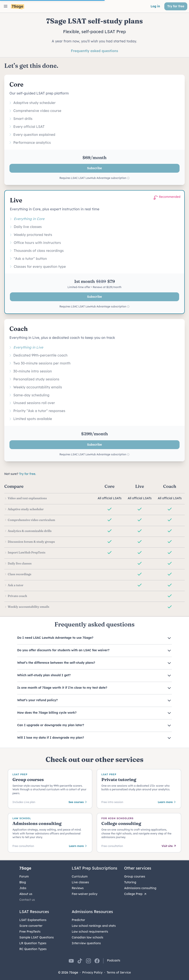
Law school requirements (90, 932)
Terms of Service (119, 972)
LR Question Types (33, 943)
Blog (23, 882)
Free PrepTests (30, 932)
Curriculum (80, 876)
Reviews (78, 888)
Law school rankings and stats (94, 926)
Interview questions (86, 943)
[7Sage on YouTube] (71, 961)
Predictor (78, 920)
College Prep (136, 894)
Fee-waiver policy (85, 894)
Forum (24, 876)
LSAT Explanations (33, 920)
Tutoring (130, 882)
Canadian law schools (88, 937)
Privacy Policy (92, 972)
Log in (155, 6)
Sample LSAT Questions (37, 937)
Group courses (135, 876)
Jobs (23, 888)
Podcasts (114, 960)
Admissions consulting (140, 888)
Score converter (31, 926)
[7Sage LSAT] (18, 7)
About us (26, 894)
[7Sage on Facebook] (97, 961)
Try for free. (28, 474)
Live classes (80, 882)
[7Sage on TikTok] (80, 961)
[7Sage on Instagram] (88, 961)
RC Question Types (33, 949)
